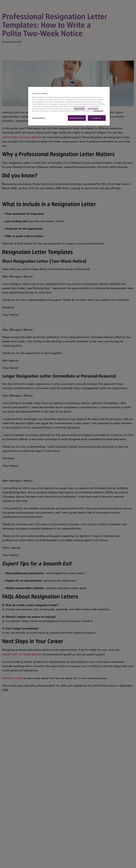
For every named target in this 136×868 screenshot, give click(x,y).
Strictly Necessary (77, 118)
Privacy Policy (93, 109)
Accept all (97, 118)
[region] (69, 106)
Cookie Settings (38, 118)
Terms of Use (98, 111)
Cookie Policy (79, 109)
